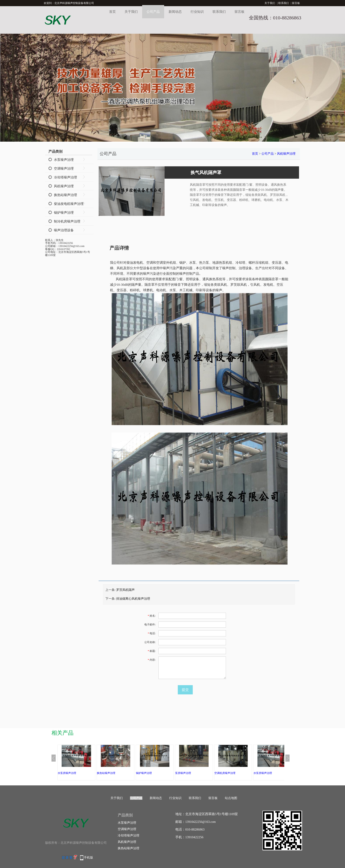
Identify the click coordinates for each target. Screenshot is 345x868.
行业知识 (197, 12)
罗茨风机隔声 (125, 590)
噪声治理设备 (64, 230)
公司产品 (153, 12)
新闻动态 (175, 12)
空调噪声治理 (64, 169)
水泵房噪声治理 (67, 773)
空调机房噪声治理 (225, 773)
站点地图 (231, 798)
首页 (112, 12)
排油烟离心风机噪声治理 (133, 599)
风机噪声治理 (64, 186)
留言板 (296, 3)
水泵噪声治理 (64, 160)
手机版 (88, 858)
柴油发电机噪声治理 (69, 204)
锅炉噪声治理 (64, 213)
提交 (185, 690)
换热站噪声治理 (65, 195)
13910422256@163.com (201, 822)
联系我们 (284, 3)
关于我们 (270, 3)
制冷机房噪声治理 (67, 221)
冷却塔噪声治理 (65, 177)
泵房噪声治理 (183, 773)
